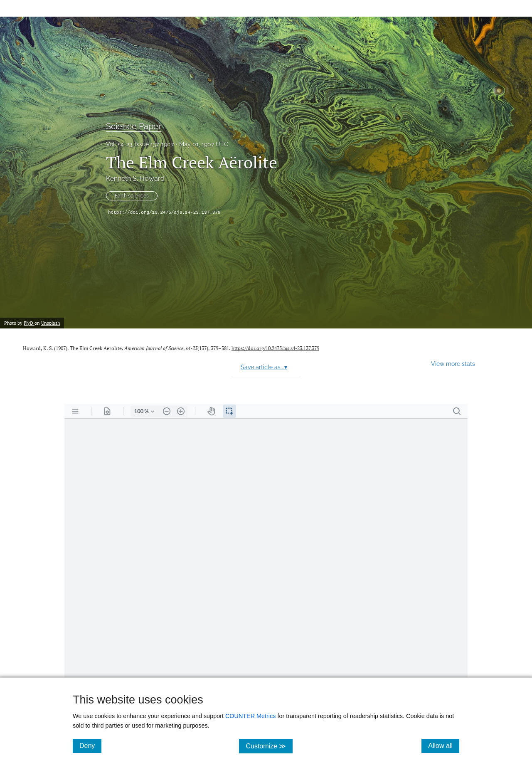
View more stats (453, 364)
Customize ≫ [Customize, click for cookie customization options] (269, 746)
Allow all (444, 745)
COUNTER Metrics (251, 716)
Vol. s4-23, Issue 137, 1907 (140, 144)
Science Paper (134, 126)
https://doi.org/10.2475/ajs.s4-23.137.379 (164, 212)
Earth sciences (132, 196)
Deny (90, 745)
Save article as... (264, 367)
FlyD (29, 323)
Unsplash (50, 323)
